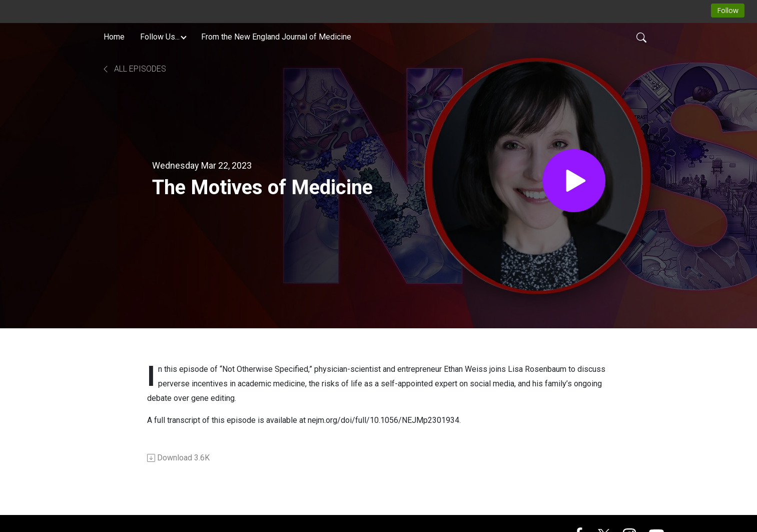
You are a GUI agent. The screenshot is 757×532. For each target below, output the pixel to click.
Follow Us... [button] (160, 37)
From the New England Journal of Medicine (276, 37)
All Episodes (134, 69)
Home (114, 37)
